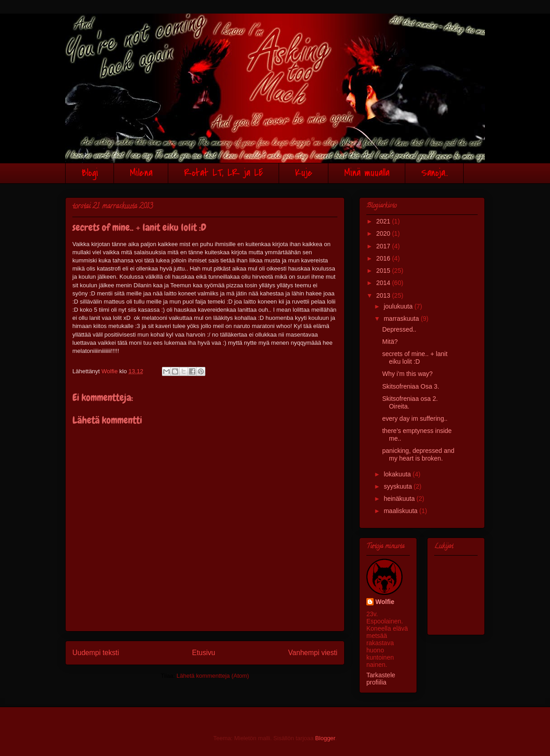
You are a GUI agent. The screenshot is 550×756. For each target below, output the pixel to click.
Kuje (304, 173)
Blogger (325, 738)
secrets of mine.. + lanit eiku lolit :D (415, 358)
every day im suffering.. (415, 418)
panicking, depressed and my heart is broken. (418, 454)
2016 (384, 258)
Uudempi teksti (96, 653)
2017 (384, 246)
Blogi (90, 173)
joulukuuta (399, 306)
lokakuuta (398, 474)
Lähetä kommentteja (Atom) (213, 676)
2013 (384, 295)
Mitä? (390, 342)
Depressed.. (399, 329)
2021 (384, 221)
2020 (384, 233)
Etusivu (204, 653)
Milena (141, 173)
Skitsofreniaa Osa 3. (411, 386)
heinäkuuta (400, 499)
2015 (384, 271)
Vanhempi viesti (313, 653)
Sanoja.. (434, 173)
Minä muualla (367, 173)
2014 (384, 283)
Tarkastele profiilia (381, 679)
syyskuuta (398, 486)
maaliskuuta (401, 511)
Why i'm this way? (408, 374)
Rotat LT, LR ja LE (224, 173)
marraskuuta (402, 319)
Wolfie (385, 602)
